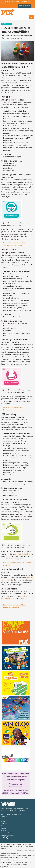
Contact (4, 821)
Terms (3, 826)
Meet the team (6, 819)
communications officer (23, 554)
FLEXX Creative (29, 850)
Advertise (4, 824)
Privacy (4, 828)
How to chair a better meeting (14, 243)
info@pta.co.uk (16, 815)
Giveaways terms (7, 833)
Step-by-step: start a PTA (12, 245)
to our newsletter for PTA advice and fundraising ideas (16, 2)
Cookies (4, 831)
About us (4, 817)
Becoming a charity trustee (13, 410)
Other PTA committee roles (13, 408)
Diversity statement (8, 835)
